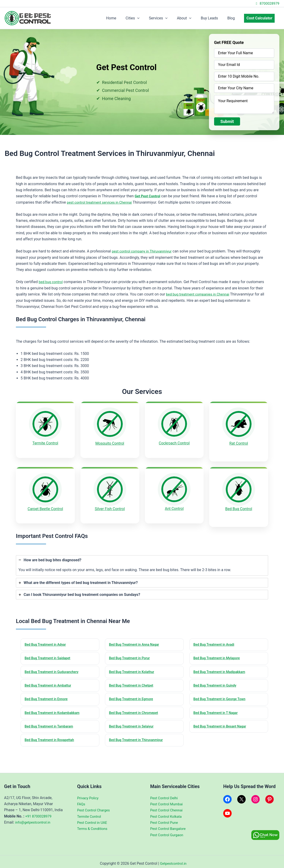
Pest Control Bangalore (169, 825)
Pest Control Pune (165, 819)
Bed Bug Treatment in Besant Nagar (222, 722)
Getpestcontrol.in (173, 860)
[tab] (142, 559)
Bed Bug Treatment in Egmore (133, 694)
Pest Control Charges (95, 806)
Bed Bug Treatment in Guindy (217, 680)
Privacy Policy (89, 794)
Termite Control (45, 443)
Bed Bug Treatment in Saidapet (49, 652)
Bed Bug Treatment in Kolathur (133, 666)
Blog (234, 18)
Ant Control (174, 506)
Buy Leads (214, 18)
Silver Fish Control (110, 506)
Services (167, 18)
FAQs (81, 800)
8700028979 (267, 4)
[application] (147, 18)
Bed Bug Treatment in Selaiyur (133, 722)
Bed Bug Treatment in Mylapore (218, 652)
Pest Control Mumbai (168, 800)
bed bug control (52, 282)
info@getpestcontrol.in (34, 819)
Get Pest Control (148, 196)
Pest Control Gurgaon (168, 831)
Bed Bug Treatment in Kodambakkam (54, 708)
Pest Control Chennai (168, 806)
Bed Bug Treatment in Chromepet (135, 708)
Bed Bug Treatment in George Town (221, 694)
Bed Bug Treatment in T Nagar (217, 708)
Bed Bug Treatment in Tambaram (51, 722)
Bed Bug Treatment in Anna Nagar (136, 638)
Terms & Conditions (93, 825)
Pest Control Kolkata (167, 812)
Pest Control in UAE (93, 819)
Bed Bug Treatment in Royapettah (51, 736)
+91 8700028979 (39, 812)
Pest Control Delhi (165, 794)
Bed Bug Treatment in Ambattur (50, 680)
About (191, 18)
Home (123, 18)
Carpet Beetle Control (45, 506)
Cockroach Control (174, 443)
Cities (143, 18)
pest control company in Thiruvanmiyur (144, 251)
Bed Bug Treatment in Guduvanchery (54, 666)
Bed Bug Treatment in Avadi (216, 638)
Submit (227, 121)
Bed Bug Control (239, 506)
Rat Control (239, 443)
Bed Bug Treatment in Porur (131, 652)
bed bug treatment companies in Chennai (200, 294)
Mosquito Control (110, 443)
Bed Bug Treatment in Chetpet (133, 680)
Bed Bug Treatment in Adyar (47, 638)
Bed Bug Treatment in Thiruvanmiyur (138, 736)
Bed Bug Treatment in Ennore (48, 694)
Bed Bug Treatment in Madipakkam (221, 666)
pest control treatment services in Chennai (102, 202)
